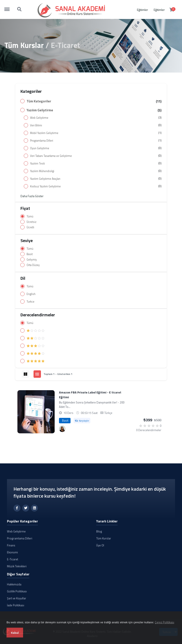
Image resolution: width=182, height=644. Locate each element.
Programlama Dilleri (42, 141)
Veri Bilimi (36, 125)
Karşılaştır (82, 421)
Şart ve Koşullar (17, 598)
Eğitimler (142, 10)
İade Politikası (16, 605)
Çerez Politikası (164, 622)
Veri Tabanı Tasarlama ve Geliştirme (51, 156)
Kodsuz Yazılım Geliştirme (45, 186)
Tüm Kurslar (24, 45)
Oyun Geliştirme (40, 148)
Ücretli (30, 227)
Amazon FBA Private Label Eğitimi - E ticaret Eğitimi (90, 395)
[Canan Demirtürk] (62, 429)
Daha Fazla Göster (32, 196)
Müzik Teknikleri (17, 566)
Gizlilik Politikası (17, 591)
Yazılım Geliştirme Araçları (45, 179)
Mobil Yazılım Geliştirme (44, 133)
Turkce (30, 302)
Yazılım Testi (37, 164)
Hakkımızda (14, 584)
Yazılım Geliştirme (40, 110)
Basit (30, 254)
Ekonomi (12, 552)
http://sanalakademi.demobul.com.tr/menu (9, 7)
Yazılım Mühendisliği (42, 171)
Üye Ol (100, 545)
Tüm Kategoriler (39, 101)
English (31, 294)
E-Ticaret (13, 559)
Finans (11, 545)
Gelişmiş (32, 260)
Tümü (30, 216)
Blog (99, 531)
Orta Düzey (33, 265)
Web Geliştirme (39, 118)
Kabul (15, 633)
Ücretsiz (31, 222)
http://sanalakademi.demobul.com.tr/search (20, 9)
